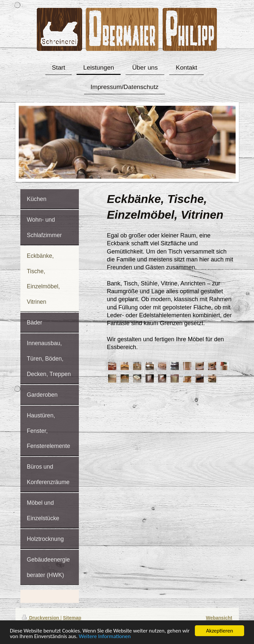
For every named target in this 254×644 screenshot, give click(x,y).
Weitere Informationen (105, 637)
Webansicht (219, 618)
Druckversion (41, 618)
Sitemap (72, 618)
